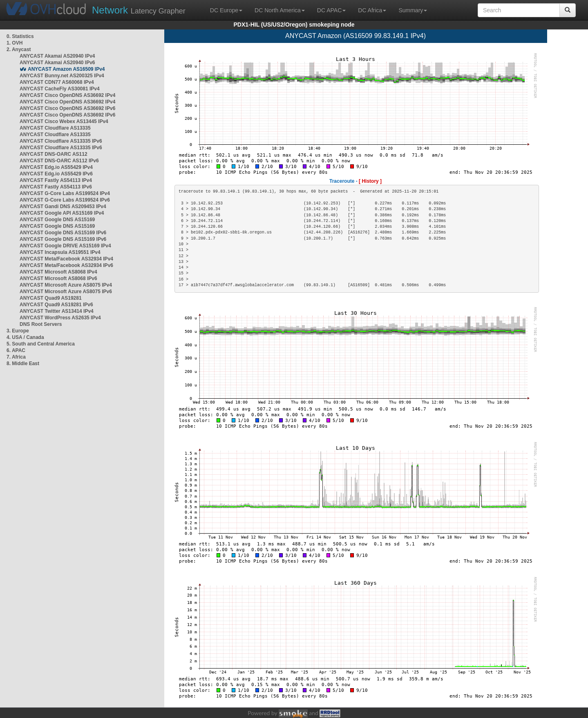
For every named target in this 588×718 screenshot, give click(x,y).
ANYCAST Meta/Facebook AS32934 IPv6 (66, 265)
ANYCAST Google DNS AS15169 (57, 220)
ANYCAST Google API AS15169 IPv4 (62, 213)
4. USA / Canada (25, 337)
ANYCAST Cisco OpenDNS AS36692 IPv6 (67, 108)
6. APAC (16, 350)
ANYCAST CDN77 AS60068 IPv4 (57, 82)
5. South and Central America (41, 344)
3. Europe (18, 331)
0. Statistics (20, 36)
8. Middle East (23, 363)
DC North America (280, 10)
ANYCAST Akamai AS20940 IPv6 (57, 63)
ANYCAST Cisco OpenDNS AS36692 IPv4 (67, 95)
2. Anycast (19, 49)
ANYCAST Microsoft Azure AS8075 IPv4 (66, 285)
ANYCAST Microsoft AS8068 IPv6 (58, 278)
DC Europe (226, 10)
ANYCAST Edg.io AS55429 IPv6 (56, 174)
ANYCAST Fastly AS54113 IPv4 (56, 180)
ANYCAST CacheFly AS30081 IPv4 (60, 89)
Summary (413, 10)
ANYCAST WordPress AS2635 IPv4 (60, 318)
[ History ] (370, 181)
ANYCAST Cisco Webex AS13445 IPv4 (64, 121)
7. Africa (16, 357)
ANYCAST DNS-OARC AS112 (54, 154)
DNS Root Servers (41, 324)
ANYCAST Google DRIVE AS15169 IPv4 (65, 246)
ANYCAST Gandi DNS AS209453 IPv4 (63, 206)
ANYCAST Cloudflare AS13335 (55, 128)
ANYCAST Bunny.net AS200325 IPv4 (62, 76)
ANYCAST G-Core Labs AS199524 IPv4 (65, 193)
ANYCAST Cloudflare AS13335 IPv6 (61, 141)
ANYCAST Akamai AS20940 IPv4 (57, 56)
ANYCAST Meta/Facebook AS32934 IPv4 (66, 259)
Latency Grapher (139, 10)
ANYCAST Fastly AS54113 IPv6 (56, 187)
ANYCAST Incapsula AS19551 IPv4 (60, 252)
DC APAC (331, 10)
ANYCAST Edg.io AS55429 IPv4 (56, 167)
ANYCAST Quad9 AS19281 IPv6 (56, 305)
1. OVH (15, 43)
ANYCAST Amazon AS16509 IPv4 (66, 69)
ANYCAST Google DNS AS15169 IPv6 (63, 233)
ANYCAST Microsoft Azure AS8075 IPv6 (66, 292)
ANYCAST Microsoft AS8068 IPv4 (58, 272)
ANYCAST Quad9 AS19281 (51, 298)
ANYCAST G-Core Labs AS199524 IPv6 (65, 200)
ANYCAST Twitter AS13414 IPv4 (57, 311)
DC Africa (372, 10)
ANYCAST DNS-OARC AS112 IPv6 (59, 161)
